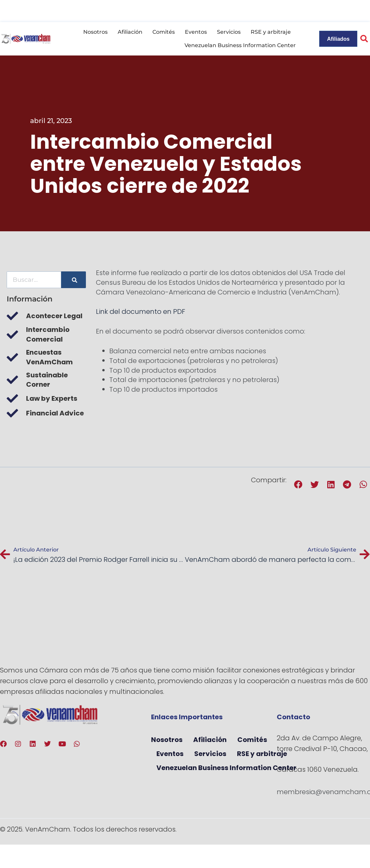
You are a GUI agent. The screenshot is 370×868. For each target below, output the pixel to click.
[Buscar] (74, 280)
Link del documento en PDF (141, 312)
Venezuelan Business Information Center (240, 45)
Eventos (196, 32)
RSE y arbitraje (271, 32)
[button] (299, 484)
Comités (164, 32)
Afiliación (130, 32)
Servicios (229, 32)
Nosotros (95, 32)
